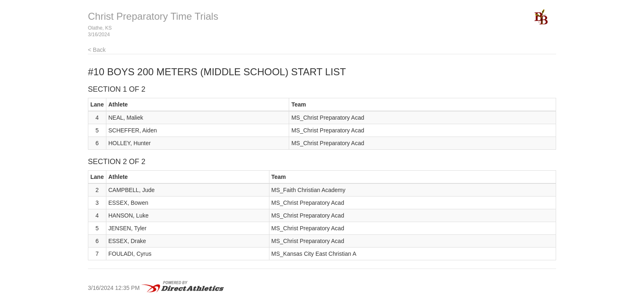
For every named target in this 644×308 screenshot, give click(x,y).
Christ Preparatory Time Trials (153, 16)
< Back (97, 50)
